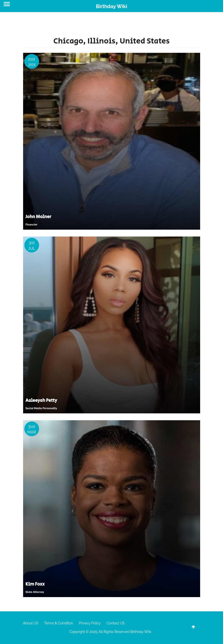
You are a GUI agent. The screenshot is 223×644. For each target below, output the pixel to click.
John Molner (38, 217)
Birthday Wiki (111, 6)
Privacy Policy (90, 623)
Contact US (115, 623)
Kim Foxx (35, 584)
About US (31, 623)
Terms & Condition (59, 623)
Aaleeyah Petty (41, 401)
